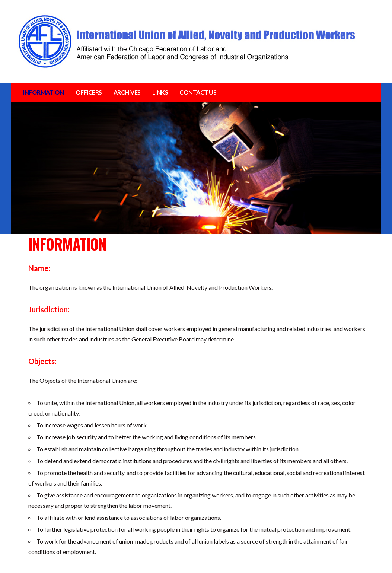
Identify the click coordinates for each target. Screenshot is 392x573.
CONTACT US (198, 92)
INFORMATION (44, 92)
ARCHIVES (127, 92)
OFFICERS (89, 92)
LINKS (160, 92)
